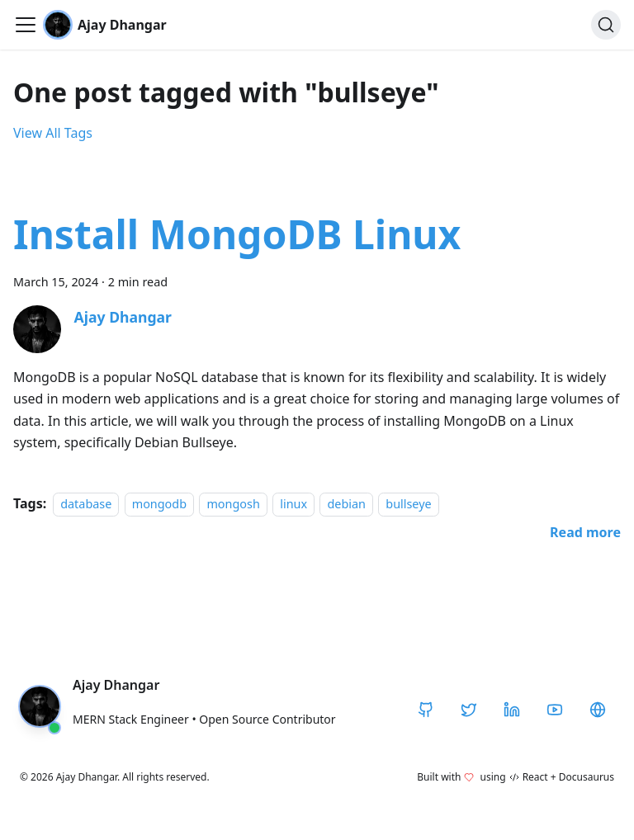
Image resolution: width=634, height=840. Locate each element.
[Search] (606, 25)
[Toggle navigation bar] (26, 25)
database (86, 504)
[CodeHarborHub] (598, 710)
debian (346, 504)
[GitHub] (426, 710)
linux (293, 504)
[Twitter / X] (469, 710)
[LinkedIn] (512, 710)
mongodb (159, 504)
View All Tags (53, 133)
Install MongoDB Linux (237, 234)
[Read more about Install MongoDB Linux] (585, 532)
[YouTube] (555, 710)
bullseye (408, 504)
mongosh (233, 504)
